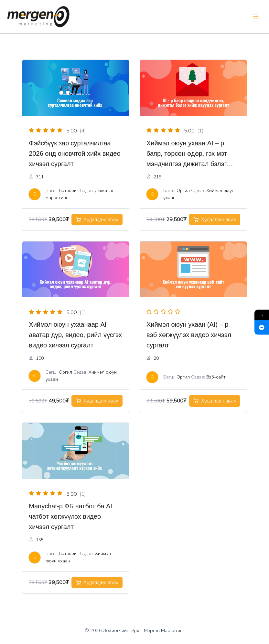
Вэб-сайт (216, 377)
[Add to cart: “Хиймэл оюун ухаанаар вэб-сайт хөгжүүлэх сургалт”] (215, 401)
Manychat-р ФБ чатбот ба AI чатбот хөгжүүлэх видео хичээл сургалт (70, 516)
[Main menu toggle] (256, 17)
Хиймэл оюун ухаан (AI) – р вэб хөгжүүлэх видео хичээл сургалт (189, 335)
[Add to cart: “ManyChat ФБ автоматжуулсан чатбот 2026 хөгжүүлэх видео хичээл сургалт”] (97, 582)
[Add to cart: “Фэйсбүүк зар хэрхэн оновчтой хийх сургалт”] (97, 220)
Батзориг (69, 191)
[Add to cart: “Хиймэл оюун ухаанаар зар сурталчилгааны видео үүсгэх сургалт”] (97, 401)
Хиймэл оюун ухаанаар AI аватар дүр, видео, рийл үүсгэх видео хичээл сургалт (75, 335)
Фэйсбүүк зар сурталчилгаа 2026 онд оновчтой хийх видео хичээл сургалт (75, 153)
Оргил (183, 191)
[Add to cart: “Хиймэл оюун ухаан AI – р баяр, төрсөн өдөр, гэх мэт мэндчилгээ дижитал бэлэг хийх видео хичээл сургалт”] (215, 220)
